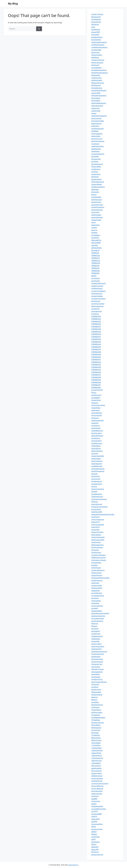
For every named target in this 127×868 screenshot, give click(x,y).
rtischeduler (96, 601)
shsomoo (95, 796)
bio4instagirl (96, 202)
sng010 (94, 816)
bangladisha (96, 40)
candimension (97, 580)
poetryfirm (95, 522)
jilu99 (93, 839)
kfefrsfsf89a (96, 243)
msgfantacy (96, 169)
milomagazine (97, 134)
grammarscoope (98, 304)
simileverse (96, 438)
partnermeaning (98, 141)
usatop (94, 227)
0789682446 (96, 347)
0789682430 (96, 334)
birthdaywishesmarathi (100, 578)
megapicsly (96, 715)
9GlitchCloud (96, 740)
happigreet (96, 75)
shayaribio (95, 530)
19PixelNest (96, 763)
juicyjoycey (95, 425)
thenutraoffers (97, 824)
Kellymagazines (97, 545)
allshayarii (95, 65)
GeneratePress (73, 865)
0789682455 (96, 370)
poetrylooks (96, 428)
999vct (94, 844)
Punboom (95, 314)
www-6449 (95, 819)
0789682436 (96, 324)
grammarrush (97, 139)
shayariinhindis (97, 532)
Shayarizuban (97, 55)
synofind (95, 687)
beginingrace (96, 123)
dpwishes (95, 177)
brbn (93, 27)
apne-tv (94, 230)
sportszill (95, 629)
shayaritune (96, 542)
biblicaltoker (96, 535)
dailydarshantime (98, 616)
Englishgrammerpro (99, 651)
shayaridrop (96, 400)
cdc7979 (95, 811)
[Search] (39, 29)
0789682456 (96, 372)
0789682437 (96, 326)
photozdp (95, 192)
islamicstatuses (97, 62)
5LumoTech (96, 730)
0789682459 (96, 380)
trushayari (95, 144)
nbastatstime (96, 649)
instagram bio (97, 664)
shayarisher (96, 174)
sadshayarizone (97, 146)
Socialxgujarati (97, 164)
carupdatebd (96, 68)
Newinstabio (96, 692)
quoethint (95, 238)
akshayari (95, 418)
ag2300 (94, 821)
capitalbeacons (97, 431)
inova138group (97, 786)
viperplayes (96, 136)
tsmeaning (95, 476)
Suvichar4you (97, 433)
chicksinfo (95, 684)
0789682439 (96, 332)
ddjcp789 (95, 849)
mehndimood (97, 504)
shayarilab (95, 641)
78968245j (95, 268)
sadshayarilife (97, 512)
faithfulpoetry (97, 200)
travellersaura (97, 443)
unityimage (96, 634)
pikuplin (94, 474)
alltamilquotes (97, 451)
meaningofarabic (98, 537)
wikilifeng (95, 57)
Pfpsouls (95, 623)
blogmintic (95, 225)
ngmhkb (95, 245)
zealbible (95, 131)
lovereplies (96, 674)
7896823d (95, 253)
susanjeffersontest (99, 809)
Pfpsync (94, 626)
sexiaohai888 (96, 814)
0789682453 (96, 365)
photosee (95, 550)
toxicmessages (97, 659)
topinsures (95, 52)
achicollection (97, 413)
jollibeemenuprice (98, 557)
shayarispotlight (98, 456)
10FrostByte (96, 743)
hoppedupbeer (97, 806)
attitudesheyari (97, 436)
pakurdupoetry (97, 106)
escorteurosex (97, 791)
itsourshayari (96, 771)
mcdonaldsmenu (98, 570)
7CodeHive (96, 735)
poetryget (95, 583)
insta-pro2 (95, 212)
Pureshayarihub (98, 654)
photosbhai (96, 100)
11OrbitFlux (96, 745)
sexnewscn (96, 842)
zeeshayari (95, 410)
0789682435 (96, 321)
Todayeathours (97, 497)
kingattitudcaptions (99, 70)
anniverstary (96, 552)
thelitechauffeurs (98, 187)
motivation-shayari (99, 560)
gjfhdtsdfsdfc (96, 248)
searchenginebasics (99, 682)
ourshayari (96, 278)
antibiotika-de (97, 781)
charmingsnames (98, 405)
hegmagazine (97, 464)
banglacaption (97, 37)
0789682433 (96, 316)
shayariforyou (97, 575)
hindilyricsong (97, 679)
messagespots (97, 672)
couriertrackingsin (98, 555)
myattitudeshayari (98, 283)
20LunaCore (96, 766)
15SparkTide (96, 753)
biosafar (95, 565)
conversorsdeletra (98, 291)
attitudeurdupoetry (99, 95)
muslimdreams (97, 621)
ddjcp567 (95, 847)
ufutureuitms (96, 441)
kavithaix (95, 161)
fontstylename (97, 210)
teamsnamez (96, 118)
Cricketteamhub (98, 596)
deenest (94, 697)
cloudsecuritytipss (98, 299)
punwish (95, 608)
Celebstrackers (97, 636)
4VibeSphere (96, 728)
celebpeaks (96, 639)
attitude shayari (97, 669)
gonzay (94, 486)
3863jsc (94, 834)
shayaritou (95, 108)
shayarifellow (96, 184)
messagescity (97, 311)
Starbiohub (96, 301)
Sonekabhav (96, 19)
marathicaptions (98, 207)
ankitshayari (96, 568)
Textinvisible (96, 167)
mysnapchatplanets (99, 499)
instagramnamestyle (99, 507)
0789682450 (96, 357)
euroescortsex (97, 829)
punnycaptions (97, 606)
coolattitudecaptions (99, 47)
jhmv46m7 (95, 250)
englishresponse (98, 471)
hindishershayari (98, 45)
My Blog (13, 3)
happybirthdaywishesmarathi (103, 514)
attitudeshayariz (98, 182)
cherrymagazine (98, 519)
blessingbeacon (97, 306)
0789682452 (96, 362)
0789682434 (96, 319)
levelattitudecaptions (100, 73)
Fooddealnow (97, 494)
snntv (93, 222)
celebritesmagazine (99, 116)
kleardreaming (97, 705)
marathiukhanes (98, 154)
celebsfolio (96, 590)
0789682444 (96, 344)
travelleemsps (97, 466)
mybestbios (96, 408)
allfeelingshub (97, 776)
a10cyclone (96, 801)
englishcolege (97, 695)
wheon (94, 194)
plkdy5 (94, 804)
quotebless (96, 235)
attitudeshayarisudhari (100, 613)
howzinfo (95, 423)
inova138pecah (97, 789)
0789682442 (96, 339)
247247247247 (97, 390)
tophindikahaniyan (99, 103)
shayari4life (96, 93)
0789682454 (96, 367)
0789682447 (96, 349)
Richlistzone (96, 85)
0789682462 (96, 387)
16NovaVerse (96, 755)
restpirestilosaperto (99, 42)
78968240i (95, 266)
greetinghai (96, 657)
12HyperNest (96, 748)
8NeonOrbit (96, 738)
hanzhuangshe (97, 778)
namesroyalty (97, 585)
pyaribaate (95, 281)
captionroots (96, 395)
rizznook (95, 453)
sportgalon (96, 631)
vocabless (95, 702)
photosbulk (96, 98)
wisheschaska (97, 712)
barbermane (96, 689)
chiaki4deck (96, 446)
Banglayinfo (96, 17)
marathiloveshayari (99, 90)
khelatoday (96, 29)
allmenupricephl (98, 540)
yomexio (95, 172)
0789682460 (96, 382)
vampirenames (97, 662)
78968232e (96, 255)
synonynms (96, 479)
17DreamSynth (97, 758)
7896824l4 (95, 273)
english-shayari (97, 14)
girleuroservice (97, 855)
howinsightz (96, 458)
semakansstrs (97, 484)
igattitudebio (96, 768)
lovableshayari (97, 288)
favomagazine (97, 461)
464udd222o (96, 240)
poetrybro (95, 126)
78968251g (96, 260)
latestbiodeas (97, 611)
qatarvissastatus (98, 646)
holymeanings (97, 293)
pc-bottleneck (97, 593)
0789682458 (96, 377)
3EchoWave (96, 725)
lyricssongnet (97, 415)
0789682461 (96, 385)
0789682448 (96, 352)
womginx (95, 598)
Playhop (94, 502)
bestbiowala (96, 149)
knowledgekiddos (98, 717)
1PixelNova (96, 720)
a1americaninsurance (100, 783)
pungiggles (96, 398)
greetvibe (95, 156)
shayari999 (96, 32)
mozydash (95, 34)
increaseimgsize (98, 618)
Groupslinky (96, 509)
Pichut (94, 392)
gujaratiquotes (97, 205)
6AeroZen (95, 733)
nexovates (95, 603)
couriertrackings (98, 60)
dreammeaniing (98, 489)
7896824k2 (96, 271)
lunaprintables (97, 296)
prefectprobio (97, 80)
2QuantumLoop (98, 723)
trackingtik (95, 837)
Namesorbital (97, 588)
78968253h (96, 263)
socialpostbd (96, 50)
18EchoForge (96, 761)
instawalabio (96, 197)
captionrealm (97, 773)
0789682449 (96, 354)
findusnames (96, 573)
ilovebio (94, 233)
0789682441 (96, 337)
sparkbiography (98, 128)
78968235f (95, 258)
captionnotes (96, 78)
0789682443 (96, 342)
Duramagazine (97, 547)
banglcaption (96, 179)
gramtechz (95, 517)
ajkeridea (95, 189)
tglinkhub (95, 24)
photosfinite (96, 22)
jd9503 (94, 832)
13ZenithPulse (97, 750)
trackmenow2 (97, 794)
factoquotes (96, 159)
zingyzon (95, 403)
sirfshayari (95, 707)
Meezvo (94, 700)
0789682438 (96, 329)
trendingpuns (97, 481)
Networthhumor (98, 83)
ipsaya (94, 113)
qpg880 (94, 799)
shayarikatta (96, 710)
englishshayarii (97, 286)
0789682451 (96, 359)
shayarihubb (96, 220)
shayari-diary (96, 644)
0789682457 (96, 375)
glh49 (94, 827)
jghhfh (94, 276)
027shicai (95, 852)
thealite (94, 491)
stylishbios (95, 151)
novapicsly (95, 309)
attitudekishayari (98, 469)
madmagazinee (97, 420)
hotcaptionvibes (98, 121)
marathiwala (96, 563)
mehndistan (96, 448)
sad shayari (96, 667)
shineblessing (97, 88)
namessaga (96, 677)
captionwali (96, 111)
